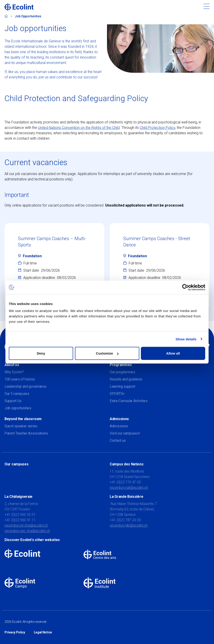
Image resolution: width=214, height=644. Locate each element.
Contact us (118, 440)
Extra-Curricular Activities (129, 401)
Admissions (119, 426)
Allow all (173, 353)
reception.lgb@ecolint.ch (129, 525)
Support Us (13, 401)
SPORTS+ (117, 394)
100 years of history (20, 379)
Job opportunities (18, 408)
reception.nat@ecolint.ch (129, 488)
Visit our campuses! (125, 433)
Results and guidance (126, 379)
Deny (41, 353)
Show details (186, 339)
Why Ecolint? (14, 372)
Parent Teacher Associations (26, 433)
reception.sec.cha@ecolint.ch (27, 531)
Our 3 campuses (17, 394)
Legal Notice (43, 632)
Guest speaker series (21, 426)
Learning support (122, 386)
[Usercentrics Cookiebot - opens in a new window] (185, 287)
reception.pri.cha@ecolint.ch (26, 525)
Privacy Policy (15, 632)
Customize (107, 353)
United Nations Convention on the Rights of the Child (79, 128)
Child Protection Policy (157, 128)
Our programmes (122, 372)
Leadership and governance (26, 386)
